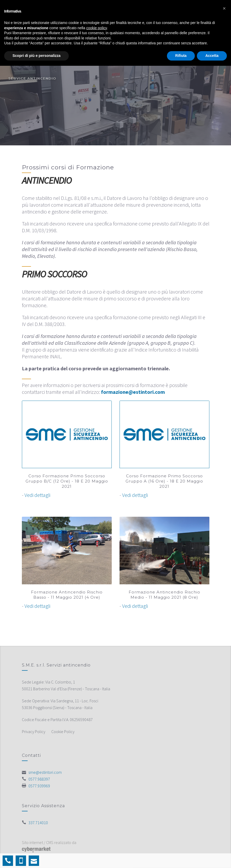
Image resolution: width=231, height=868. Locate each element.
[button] (224, 8)
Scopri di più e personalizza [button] (36, 56)
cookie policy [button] (96, 28)
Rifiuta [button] (181, 56)
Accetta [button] (212, 56)
